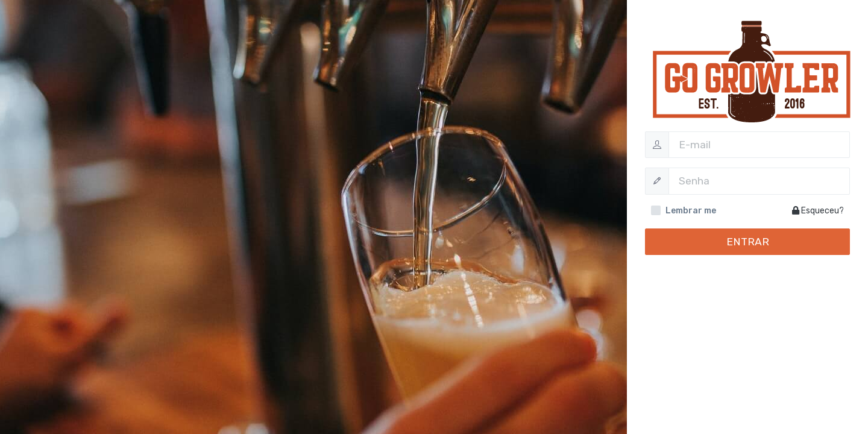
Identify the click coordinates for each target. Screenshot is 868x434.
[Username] (759, 145)
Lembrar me (691, 211)
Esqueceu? (818, 211)
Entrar (748, 242)
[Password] (759, 181)
